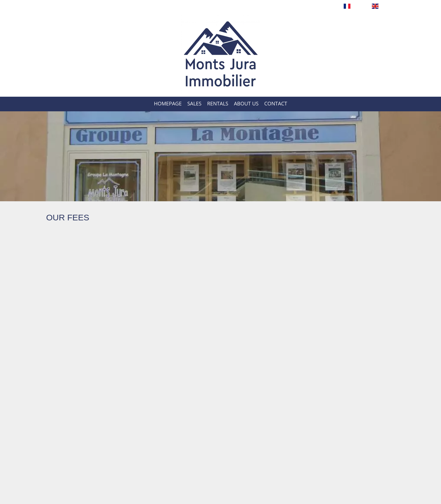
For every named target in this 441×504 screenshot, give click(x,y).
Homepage (220, 55)
